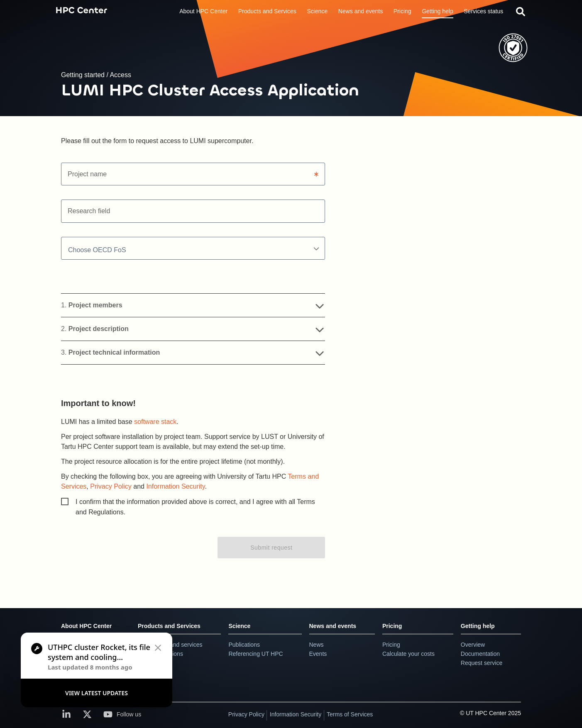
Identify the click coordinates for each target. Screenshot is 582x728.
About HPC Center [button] (203, 11)
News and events (333, 626)
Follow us (122, 714)
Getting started (84, 75)
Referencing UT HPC (256, 654)
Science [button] (317, 11)
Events (318, 654)
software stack (155, 422)
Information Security (175, 486)
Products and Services (169, 626)
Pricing (392, 626)
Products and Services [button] (267, 11)
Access (120, 75)
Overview (473, 645)
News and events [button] (361, 11)
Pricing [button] (402, 11)
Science (239, 626)
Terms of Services (350, 714)
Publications (244, 645)
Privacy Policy (111, 486)
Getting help (478, 626)
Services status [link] (483, 11)
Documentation (480, 654)
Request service (482, 663)
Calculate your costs (408, 654)
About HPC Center (86, 626)
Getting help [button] (438, 11)
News (317, 645)
